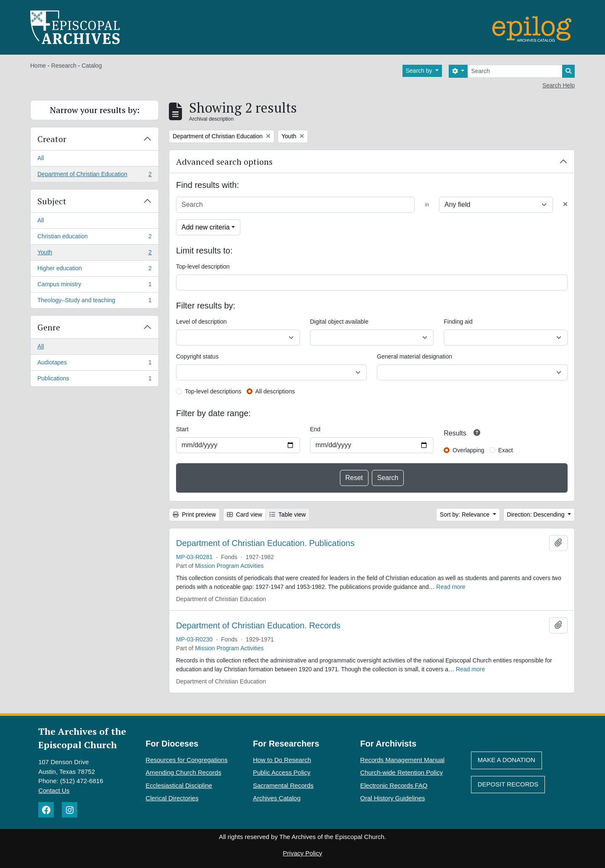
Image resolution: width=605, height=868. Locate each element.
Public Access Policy (282, 772)
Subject (52, 201)
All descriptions (275, 391)
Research (64, 66)
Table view (288, 514)
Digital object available (339, 322)
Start (182, 429)
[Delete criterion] (565, 204)
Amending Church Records (184, 772)
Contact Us (54, 790)
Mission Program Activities (229, 566)
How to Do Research (282, 760)
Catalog (92, 66)
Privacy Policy (302, 853)
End (315, 429)
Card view (245, 514)
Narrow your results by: (95, 110)
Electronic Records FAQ (394, 785)
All (41, 158)
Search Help (559, 85)
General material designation (414, 356)
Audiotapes (94, 364)
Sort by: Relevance (466, 514)
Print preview (194, 514)
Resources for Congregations (187, 760)
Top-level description (203, 266)
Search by (420, 71)
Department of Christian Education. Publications (265, 543)
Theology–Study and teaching (94, 302)
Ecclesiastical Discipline (179, 785)
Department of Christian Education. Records (258, 625)
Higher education (94, 270)
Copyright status (197, 356)
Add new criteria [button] (206, 227)
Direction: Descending (537, 514)
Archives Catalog (277, 798)
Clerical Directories (172, 798)
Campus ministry (94, 286)
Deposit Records (508, 784)
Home (38, 66)
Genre (49, 327)
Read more (451, 587)
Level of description (201, 322)
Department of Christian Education (94, 176)
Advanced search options (224, 162)
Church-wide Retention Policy (401, 772)
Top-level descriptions (213, 391)
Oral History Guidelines (392, 798)
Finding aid (458, 322)
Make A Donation (506, 760)
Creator (52, 139)
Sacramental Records (283, 785)
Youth (94, 254)
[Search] (515, 71)
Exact (506, 450)
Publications (94, 380)
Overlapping (468, 450)
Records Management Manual (402, 760)
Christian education (94, 238)
